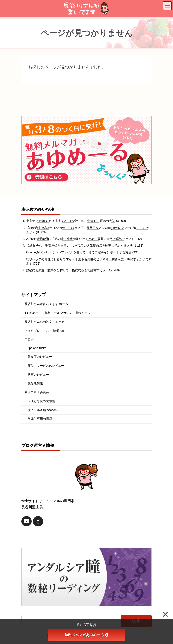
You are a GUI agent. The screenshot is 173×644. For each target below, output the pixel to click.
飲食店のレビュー (40, 357)
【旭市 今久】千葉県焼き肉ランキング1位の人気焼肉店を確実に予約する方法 (79, 246)
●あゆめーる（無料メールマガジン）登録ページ (58, 313)
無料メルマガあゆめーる (86, 635)
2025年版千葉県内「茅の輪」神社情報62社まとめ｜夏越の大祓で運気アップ (79, 239)
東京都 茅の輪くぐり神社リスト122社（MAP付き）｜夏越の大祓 (71, 221)
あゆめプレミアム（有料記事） (46, 331)
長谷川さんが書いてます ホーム (46, 304)
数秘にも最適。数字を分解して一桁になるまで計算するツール (69, 270)
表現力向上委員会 (37, 392)
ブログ (29, 340)
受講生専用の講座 (40, 419)
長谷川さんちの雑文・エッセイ (46, 322)
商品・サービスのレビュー (46, 366)
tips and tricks (37, 348)
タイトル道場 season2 (43, 410)
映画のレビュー (38, 374)
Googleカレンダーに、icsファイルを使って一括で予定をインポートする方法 (79, 252)
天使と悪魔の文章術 (41, 401)
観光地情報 (35, 383)
